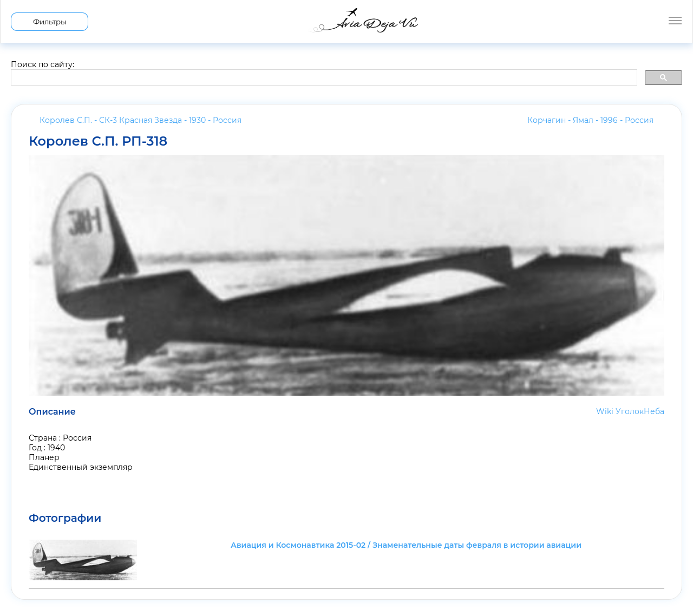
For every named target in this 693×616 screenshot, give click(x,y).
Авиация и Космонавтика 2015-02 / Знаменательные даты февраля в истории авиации (406, 545)
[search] (323, 78)
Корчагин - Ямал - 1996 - (590, 120)
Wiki (605, 411)
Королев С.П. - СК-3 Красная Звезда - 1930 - (140, 120)
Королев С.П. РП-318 (98, 141)
